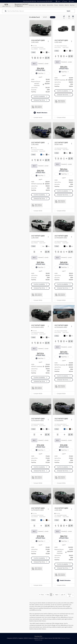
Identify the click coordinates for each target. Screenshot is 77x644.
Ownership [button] (61, 5)
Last (63, 595)
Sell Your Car (32, 5)
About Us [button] (67, 5)
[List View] (73, 17)
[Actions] (48, 41)
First (42, 595)
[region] (40, 86)
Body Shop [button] (72, 5)
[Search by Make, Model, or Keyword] (36, 11)
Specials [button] (44, 5)
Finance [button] (56, 5)
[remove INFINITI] (46, 17)
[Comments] (46, 58)
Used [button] (40, 5)
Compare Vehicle (38, 117)
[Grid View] (69, 17)
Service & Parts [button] (50, 5)
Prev (47, 595)
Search (69, 11)
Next (57, 595)
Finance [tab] (41, 64)
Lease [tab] (46, 64)
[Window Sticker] (49, 58)
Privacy (68, 638)
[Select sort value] (64, 17)
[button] (50, 28)
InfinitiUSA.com (38, 640)
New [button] (37, 5)
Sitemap (63, 638)
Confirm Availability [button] (40, 96)
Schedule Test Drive (40, 100)
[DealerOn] (38, 636)
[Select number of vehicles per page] (70, 595)
